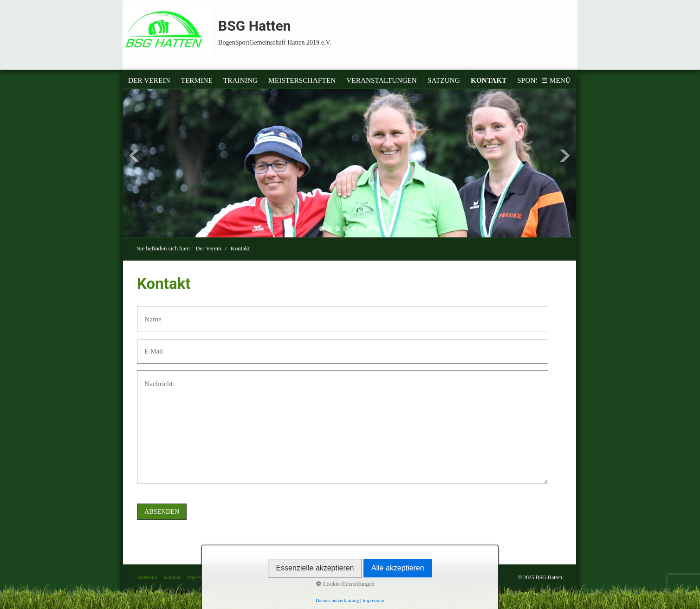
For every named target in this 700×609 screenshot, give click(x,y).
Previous (134, 156)
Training (240, 80)
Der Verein (149, 80)
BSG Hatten (255, 26)
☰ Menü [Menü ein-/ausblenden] (556, 80)
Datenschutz (231, 578)
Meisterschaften (302, 80)
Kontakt (489, 80)
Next (565, 156)
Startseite (147, 578)
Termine (197, 80)
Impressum (199, 578)
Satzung (444, 80)
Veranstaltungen (382, 80)
